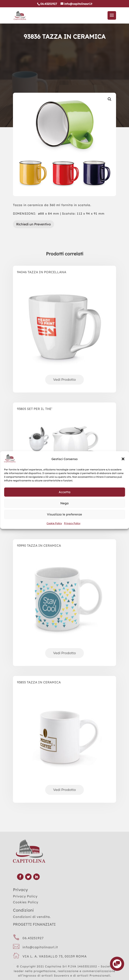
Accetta (65, 492)
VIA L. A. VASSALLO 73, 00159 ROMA (55, 956)
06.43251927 (33, 938)
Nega (64, 503)
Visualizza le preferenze (64, 514)
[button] (123, 459)
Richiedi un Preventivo (34, 224)
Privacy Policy (72, 523)
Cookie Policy (54, 523)
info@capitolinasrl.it (40, 947)
